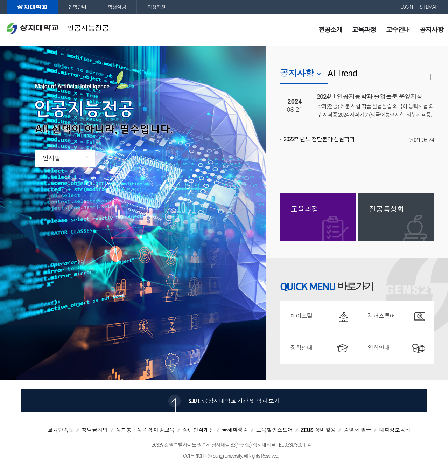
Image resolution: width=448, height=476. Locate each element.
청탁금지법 (95, 430)
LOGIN (407, 7)
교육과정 (304, 209)
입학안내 (77, 7)
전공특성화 (386, 209)
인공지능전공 (58, 29)
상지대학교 (32, 7)
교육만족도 (61, 430)
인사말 (51, 158)
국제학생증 (235, 430)
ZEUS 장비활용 (318, 430)
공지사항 (297, 73)
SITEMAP (429, 7)
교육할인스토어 (275, 430)
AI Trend (342, 73)
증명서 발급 (358, 430)
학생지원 (156, 7)
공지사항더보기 (431, 77)
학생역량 (117, 7)
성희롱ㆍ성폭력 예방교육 (145, 430)
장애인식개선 (198, 430)
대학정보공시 (395, 430)
